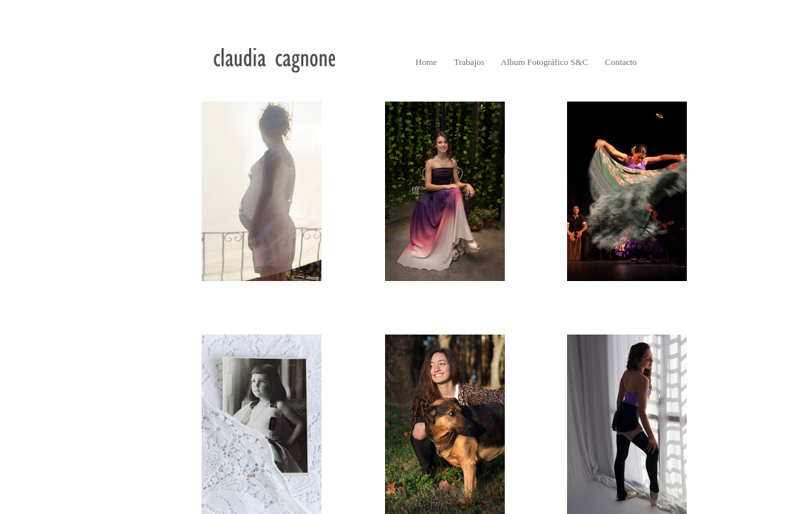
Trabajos (469, 62)
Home (426, 62)
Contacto (621, 62)
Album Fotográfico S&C (544, 62)
